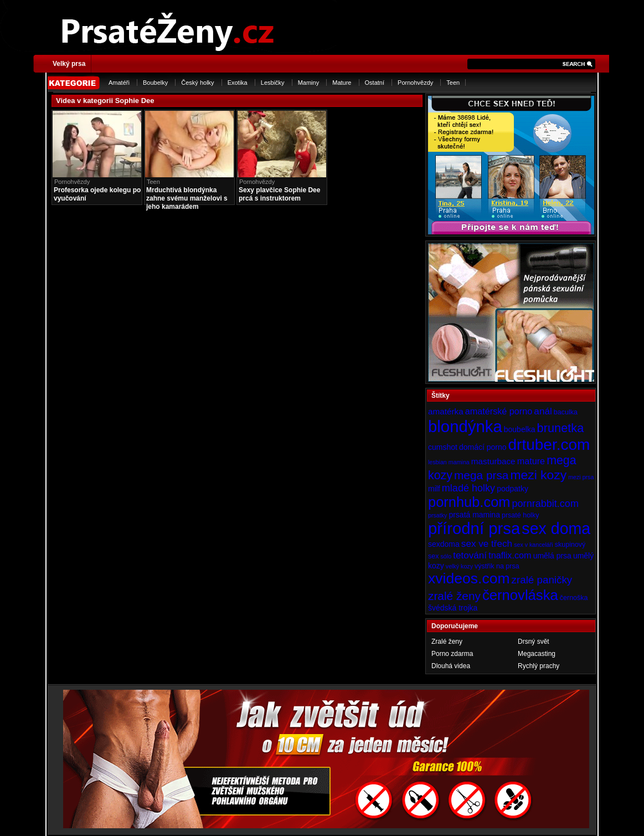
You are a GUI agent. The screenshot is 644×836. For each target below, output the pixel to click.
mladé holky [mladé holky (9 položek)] (468, 488)
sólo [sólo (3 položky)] (446, 556)
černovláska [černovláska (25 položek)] (520, 595)
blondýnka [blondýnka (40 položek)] (465, 426)
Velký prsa (69, 64)
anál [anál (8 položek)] (543, 411)
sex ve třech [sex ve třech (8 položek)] (487, 543)
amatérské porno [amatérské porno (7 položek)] (499, 411)
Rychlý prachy (539, 666)
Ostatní (375, 83)
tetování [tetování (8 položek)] (470, 555)
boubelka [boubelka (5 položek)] (520, 429)
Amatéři (119, 83)
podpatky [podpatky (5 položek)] (512, 489)
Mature (342, 83)
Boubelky (155, 83)
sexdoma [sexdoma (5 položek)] (444, 544)
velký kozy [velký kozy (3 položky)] (459, 566)
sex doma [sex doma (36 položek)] (556, 529)
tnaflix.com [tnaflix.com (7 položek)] (510, 555)
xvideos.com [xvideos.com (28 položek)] (469, 578)
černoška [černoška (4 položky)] (574, 598)
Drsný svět (534, 642)
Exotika (238, 83)
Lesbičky (273, 83)
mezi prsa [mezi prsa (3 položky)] (581, 477)
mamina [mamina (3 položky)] (459, 462)
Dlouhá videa (451, 666)
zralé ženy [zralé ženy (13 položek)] (454, 596)
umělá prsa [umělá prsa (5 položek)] (552, 556)
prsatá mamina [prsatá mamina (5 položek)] (474, 515)
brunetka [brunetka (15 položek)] (561, 428)
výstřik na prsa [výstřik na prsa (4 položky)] (497, 566)
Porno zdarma (452, 654)
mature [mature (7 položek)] (531, 461)
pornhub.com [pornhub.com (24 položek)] (469, 502)
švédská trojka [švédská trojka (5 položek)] (453, 608)
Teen (453, 83)
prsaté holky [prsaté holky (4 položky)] (520, 515)
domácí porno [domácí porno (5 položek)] (483, 447)
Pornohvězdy (415, 83)
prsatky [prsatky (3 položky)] (437, 515)
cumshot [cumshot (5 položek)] (443, 447)
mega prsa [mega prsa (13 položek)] (481, 475)
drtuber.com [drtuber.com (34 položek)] (549, 445)
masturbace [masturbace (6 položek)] (493, 461)
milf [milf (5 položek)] (434, 489)
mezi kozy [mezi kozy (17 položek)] (538, 475)
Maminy (309, 83)
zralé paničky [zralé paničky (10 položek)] (542, 580)
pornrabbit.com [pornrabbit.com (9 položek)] (545, 504)
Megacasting (537, 654)
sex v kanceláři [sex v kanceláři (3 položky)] (533, 545)
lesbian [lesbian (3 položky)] (437, 462)
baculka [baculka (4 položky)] (566, 412)
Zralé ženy (447, 642)
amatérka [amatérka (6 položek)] (446, 411)
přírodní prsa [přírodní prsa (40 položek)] (474, 528)
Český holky (197, 83)
